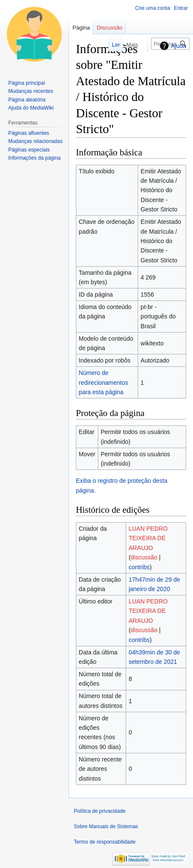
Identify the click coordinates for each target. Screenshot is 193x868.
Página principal (26, 83)
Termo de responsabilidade (105, 842)
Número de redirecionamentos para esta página (104, 382)
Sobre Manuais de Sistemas (106, 826)
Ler (103, 45)
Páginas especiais (29, 150)
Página (81, 28)
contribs (139, 567)
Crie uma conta (152, 8)
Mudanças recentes (31, 91)
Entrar (181, 8)
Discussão (109, 28)
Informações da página (34, 158)
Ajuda (178, 46)
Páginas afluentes (29, 133)
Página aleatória (27, 100)
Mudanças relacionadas (35, 141)
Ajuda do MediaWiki (31, 108)
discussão (144, 557)
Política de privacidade (100, 811)
